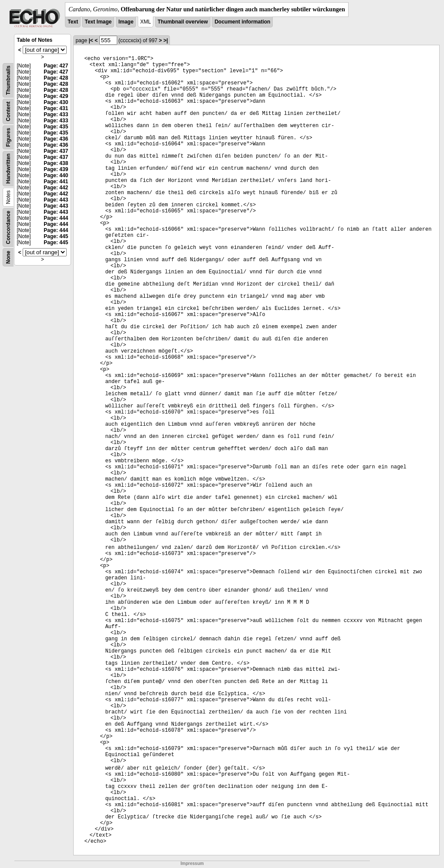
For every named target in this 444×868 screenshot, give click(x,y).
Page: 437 (56, 151)
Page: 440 (56, 175)
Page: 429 (56, 96)
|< (91, 40)
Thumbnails (8, 80)
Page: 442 (56, 188)
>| (166, 40)
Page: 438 (56, 163)
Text (73, 22)
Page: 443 (56, 200)
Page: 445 (56, 236)
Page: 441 (56, 182)
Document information (242, 22)
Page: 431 (56, 108)
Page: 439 (56, 169)
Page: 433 (56, 114)
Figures (8, 137)
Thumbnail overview (183, 22)
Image (126, 22)
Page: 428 (56, 78)
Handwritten (8, 169)
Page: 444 (56, 218)
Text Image (98, 22)
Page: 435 (56, 127)
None (8, 257)
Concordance (8, 227)
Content (8, 111)
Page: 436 (56, 139)
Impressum (192, 863)
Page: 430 (56, 102)
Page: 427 (56, 66)
